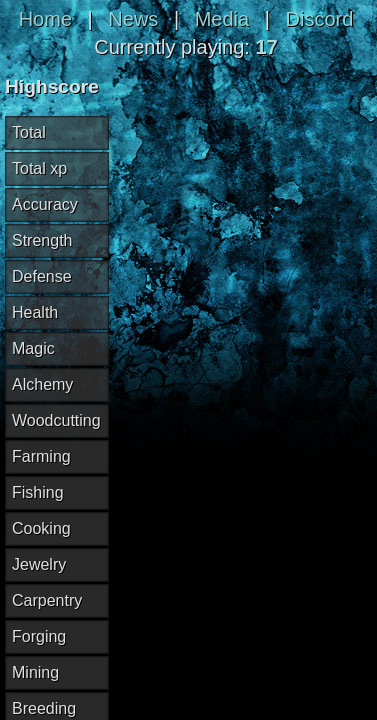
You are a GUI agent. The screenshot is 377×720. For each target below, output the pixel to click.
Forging (39, 636)
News (133, 19)
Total (29, 132)
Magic (33, 348)
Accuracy (45, 204)
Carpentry (47, 600)
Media (222, 19)
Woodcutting (56, 420)
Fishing (38, 492)
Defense (42, 276)
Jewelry (39, 564)
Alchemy (42, 384)
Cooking (41, 528)
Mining (35, 672)
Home (45, 19)
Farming (41, 456)
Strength (42, 240)
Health (35, 312)
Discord (320, 19)
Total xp (39, 168)
